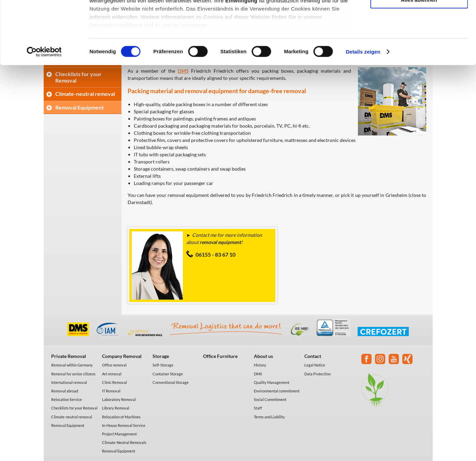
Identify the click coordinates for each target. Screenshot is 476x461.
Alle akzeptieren (419, 17)
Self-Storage (163, 365)
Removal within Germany (72, 365)
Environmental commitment (277, 391)
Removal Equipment (68, 425)
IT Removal (111, 391)
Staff (258, 408)
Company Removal (122, 356)
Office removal (114, 365)
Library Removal (116, 408)
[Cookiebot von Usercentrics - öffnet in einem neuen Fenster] (44, 109)
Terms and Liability (269, 417)
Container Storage (168, 374)
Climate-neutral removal (72, 417)
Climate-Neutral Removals (124, 442)
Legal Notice (315, 365)
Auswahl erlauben (419, 37)
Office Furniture (220, 356)
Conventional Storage (171, 382)
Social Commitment (270, 399)
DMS (258, 374)
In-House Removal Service (124, 425)
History (260, 365)
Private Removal (69, 356)
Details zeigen (363, 109)
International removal (69, 382)
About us (263, 356)
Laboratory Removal (119, 399)
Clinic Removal (114, 382)
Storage (161, 356)
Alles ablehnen (419, 57)
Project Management (119, 434)
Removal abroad (65, 391)
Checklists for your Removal (74, 408)
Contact (313, 356)
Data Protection (318, 374)
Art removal (112, 374)
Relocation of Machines (121, 417)
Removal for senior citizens (73, 374)
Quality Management (272, 382)
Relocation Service (67, 399)
